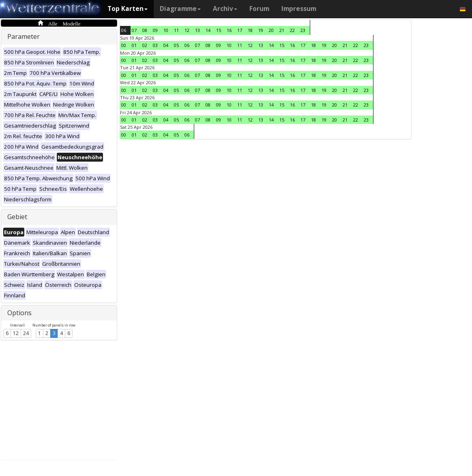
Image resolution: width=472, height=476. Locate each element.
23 (303, 30)
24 (26, 333)
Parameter (24, 36)
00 (124, 45)
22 (292, 30)
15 (219, 30)
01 (134, 45)
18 (250, 30)
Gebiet (17, 217)
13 (197, 30)
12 (16, 333)
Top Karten (128, 9)
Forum (259, 9)
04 (166, 45)
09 (155, 30)
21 (282, 30)
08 (145, 30)
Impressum (299, 9)
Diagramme (180, 9)
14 (208, 30)
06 (124, 30)
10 (166, 30)
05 (176, 45)
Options (19, 313)
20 (271, 30)
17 (240, 30)
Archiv (225, 9)
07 (134, 30)
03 (155, 45)
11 (176, 30)
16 (229, 30)
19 (261, 30)
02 (145, 45)
